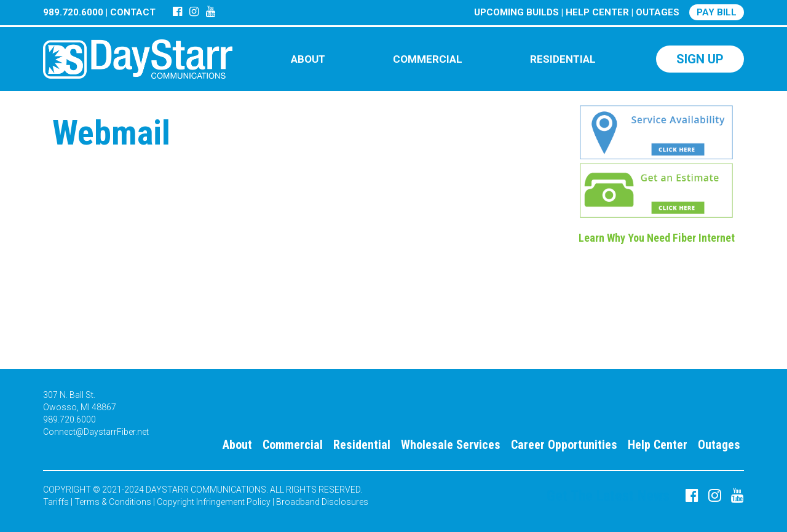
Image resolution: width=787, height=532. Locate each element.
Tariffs (56, 502)
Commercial (293, 445)
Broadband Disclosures (322, 502)
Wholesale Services (451, 445)
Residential (362, 445)
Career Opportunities (564, 445)
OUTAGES (658, 12)
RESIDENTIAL (563, 59)
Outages (719, 445)
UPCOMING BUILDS (516, 12)
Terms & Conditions (113, 502)
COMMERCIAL (428, 59)
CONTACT (133, 12)
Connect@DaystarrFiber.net (96, 432)
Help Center (658, 445)
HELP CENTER (597, 12)
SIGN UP (700, 59)
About (237, 445)
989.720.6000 (73, 12)
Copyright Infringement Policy (214, 502)
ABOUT (308, 59)
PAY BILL (717, 12)
